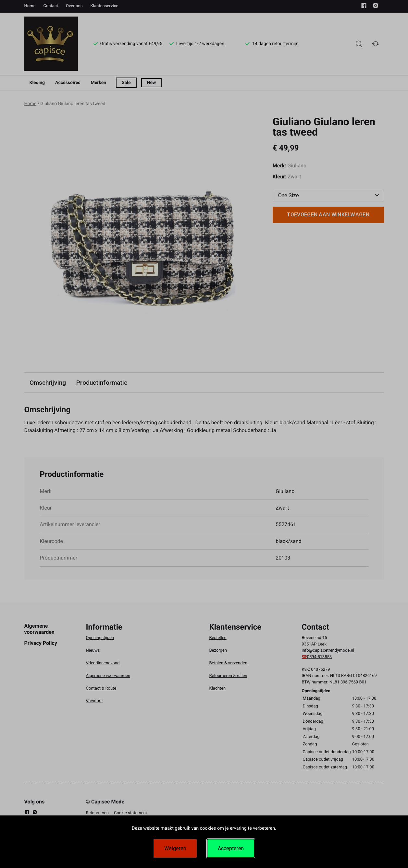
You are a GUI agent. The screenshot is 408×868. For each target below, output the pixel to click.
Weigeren (175, 848)
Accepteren (231, 848)
